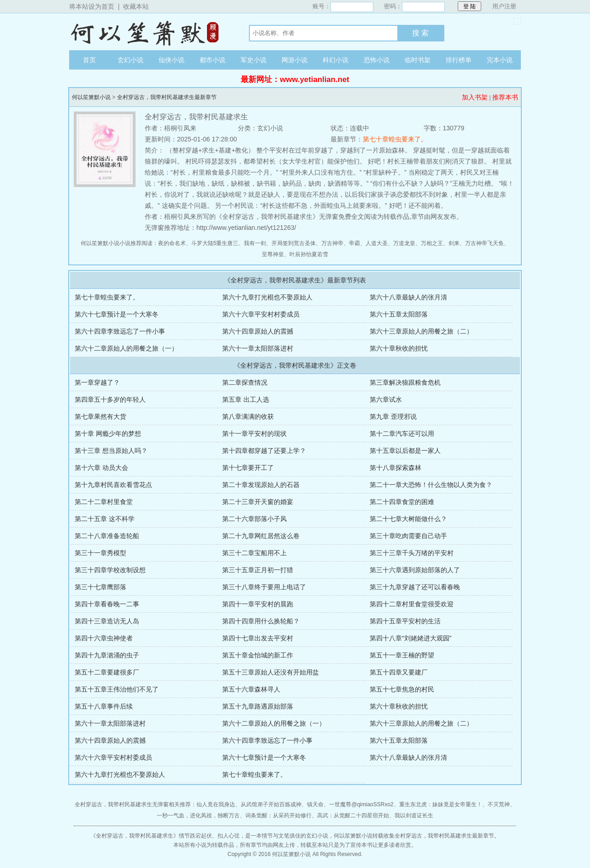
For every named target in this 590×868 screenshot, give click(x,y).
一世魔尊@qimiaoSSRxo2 (361, 804)
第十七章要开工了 (248, 468)
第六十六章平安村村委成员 (261, 314)
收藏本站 (136, 6)
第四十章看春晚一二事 (107, 604)
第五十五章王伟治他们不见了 (117, 689)
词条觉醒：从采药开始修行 (278, 815)
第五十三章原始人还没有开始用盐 (271, 672)
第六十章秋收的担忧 (399, 348)
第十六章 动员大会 (101, 468)
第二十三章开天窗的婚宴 (258, 502)
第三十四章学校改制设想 (110, 570)
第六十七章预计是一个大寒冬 (117, 314)
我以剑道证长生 (414, 815)
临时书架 (418, 60)
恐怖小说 (377, 60)
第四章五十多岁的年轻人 (110, 399)
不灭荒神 (499, 804)
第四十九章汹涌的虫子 (107, 655)
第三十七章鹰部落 (100, 587)
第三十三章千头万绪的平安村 (412, 553)
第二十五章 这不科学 (105, 519)
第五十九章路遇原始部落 (258, 706)
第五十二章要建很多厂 (107, 672)
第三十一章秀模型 (100, 553)
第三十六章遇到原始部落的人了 (415, 570)
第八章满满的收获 (248, 416)
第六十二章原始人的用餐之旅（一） (126, 348)
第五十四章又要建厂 (399, 672)
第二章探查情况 (245, 382)
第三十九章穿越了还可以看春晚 (415, 587)
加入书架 (475, 97)
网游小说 (295, 60)
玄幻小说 (130, 60)
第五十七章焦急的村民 (402, 689)
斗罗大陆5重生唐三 (215, 243)
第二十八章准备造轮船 (107, 536)
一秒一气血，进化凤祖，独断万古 (198, 815)
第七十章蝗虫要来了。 (395, 139)
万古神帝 (332, 243)
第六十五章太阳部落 (399, 314)
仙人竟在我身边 (216, 804)
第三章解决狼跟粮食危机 (405, 382)
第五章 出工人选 (246, 399)
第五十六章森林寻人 (251, 689)
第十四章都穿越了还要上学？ (264, 451)
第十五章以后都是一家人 (405, 451)
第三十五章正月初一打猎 (258, 570)
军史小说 (254, 60)
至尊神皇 (273, 254)
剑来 (454, 243)
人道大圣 (377, 243)
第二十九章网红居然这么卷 (261, 536)
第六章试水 (386, 399)
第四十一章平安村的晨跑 (258, 604)
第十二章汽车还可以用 (402, 434)
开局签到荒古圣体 (294, 243)
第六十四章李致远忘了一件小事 (120, 331)
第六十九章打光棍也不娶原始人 (267, 297)
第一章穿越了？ (97, 382)
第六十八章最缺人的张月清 (408, 297)
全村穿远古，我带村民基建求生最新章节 (167, 97)
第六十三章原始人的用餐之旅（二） (421, 331)
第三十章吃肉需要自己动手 (408, 536)
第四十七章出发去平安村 (258, 638)
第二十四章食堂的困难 (402, 502)
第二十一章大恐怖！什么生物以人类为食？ (431, 485)
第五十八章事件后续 (104, 706)
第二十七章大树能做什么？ (408, 519)
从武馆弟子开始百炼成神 (271, 804)
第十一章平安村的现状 (254, 434)
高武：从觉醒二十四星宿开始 (353, 815)
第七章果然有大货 (100, 416)
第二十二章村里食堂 (104, 502)
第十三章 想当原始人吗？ (111, 451)
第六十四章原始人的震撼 (258, 331)
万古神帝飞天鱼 (484, 243)
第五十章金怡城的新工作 (258, 655)
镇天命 (315, 804)
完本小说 (500, 60)
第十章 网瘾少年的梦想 (108, 434)
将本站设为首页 (92, 6)
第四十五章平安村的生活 (405, 621)
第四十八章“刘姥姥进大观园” (410, 638)
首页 (89, 60)
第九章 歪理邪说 (393, 416)
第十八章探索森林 (395, 468)
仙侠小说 (171, 60)
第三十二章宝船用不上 (254, 553)
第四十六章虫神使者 (104, 638)
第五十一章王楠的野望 (402, 655)
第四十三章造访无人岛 (107, 621)
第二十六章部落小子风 (254, 519)
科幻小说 (336, 60)
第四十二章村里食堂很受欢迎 (412, 604)
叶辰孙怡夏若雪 (309, 254)
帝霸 (354, 243)
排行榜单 (459, 60)
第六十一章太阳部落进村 (258, 348)
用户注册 (504, 6)
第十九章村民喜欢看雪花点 (113, 485)
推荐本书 (505, 97)
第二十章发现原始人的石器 (261, 485)
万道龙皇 (404, 243)
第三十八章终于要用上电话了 (264, 587)
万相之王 (432, 243)
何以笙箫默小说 (150, 32)
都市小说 (212, 60)
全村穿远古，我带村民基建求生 (135, 836)
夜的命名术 (172, 243)
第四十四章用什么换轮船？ (261, 621)
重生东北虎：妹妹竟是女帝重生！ (441, 804)
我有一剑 (255, 243)
